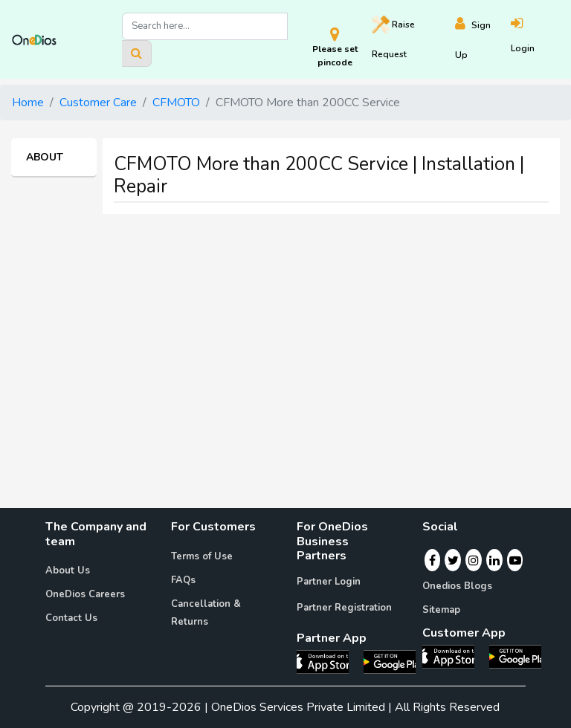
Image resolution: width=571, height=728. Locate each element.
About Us (68, 571)
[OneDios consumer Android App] (515, 656)
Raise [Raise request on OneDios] (393, 38)
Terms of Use (202, 556)
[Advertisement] (285, 330)
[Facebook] (432, 560)
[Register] (483, 40)
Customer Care (98, 103)
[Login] (535, 40)
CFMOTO (176, 103)
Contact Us (71, 618)
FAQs (183, 580)
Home (28, 103)
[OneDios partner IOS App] (329, 661)
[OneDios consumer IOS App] (454, 656)
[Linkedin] (494, 560)
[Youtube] (515, 560)
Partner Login (329, 582)
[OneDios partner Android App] (390, 661)
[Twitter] (453, 560)
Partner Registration (344, 608)
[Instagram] (474, 560)
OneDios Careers (85, 594)
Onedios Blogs (457, 586)
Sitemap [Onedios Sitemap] (441, 610)
